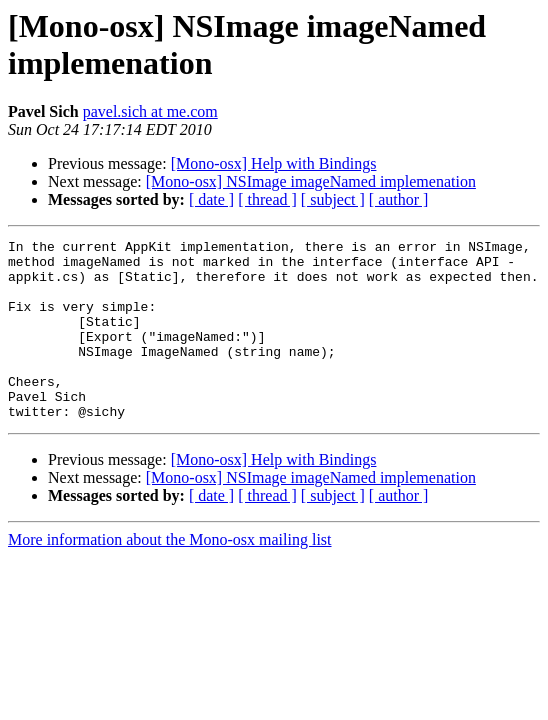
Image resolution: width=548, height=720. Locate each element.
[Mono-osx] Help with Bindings (274, 163)
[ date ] (211, 199)
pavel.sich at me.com (150, 111)
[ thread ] (267, 199)
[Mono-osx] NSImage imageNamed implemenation (311, 181)
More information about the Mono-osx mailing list (170, 575)
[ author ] (399, 199)
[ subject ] (333, 199)
